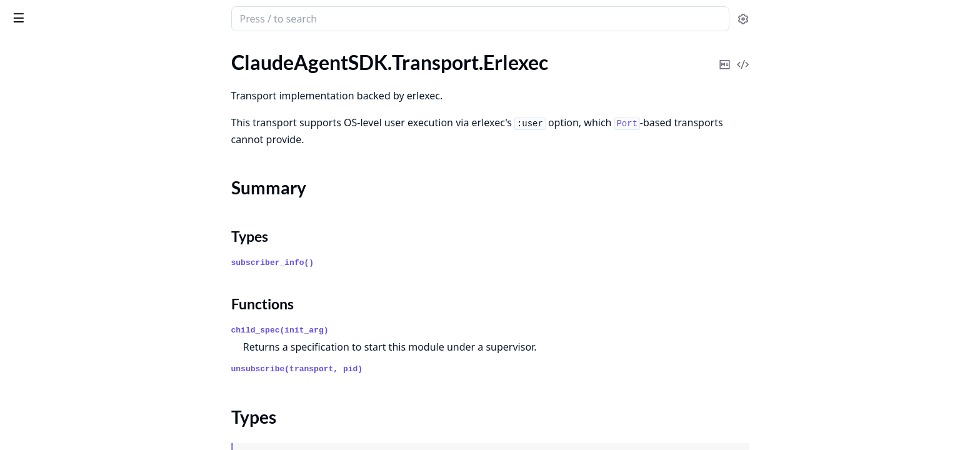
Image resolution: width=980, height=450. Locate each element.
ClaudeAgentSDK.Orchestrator (76, 250)
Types (34, 135)
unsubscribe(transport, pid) (391, 369)
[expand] (175, 67)
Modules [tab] (75, 53)
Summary (42, 120)
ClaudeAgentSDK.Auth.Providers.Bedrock (89, 404)
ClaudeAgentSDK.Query (62, 267)
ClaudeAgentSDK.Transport (69, 82)
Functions (43, 150)
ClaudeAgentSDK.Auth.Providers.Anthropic (89, 387)
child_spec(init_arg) (374, 330)
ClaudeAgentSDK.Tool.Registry (75, 65)
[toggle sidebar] (171, 17)
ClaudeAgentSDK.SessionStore (76, 327)
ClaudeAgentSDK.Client (61, 233)
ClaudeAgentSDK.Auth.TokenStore (84, 438)
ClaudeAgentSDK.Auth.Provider (78, 370)
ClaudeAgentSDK (47, 216)
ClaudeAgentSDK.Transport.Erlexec (85, 98)
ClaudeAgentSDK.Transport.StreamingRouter (89, 173)
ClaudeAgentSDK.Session (64, 310)
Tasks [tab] (137, 53)
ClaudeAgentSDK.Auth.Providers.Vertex (89, 421)
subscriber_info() (367, 263)
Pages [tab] (22, 53)
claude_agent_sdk (92, 14)
